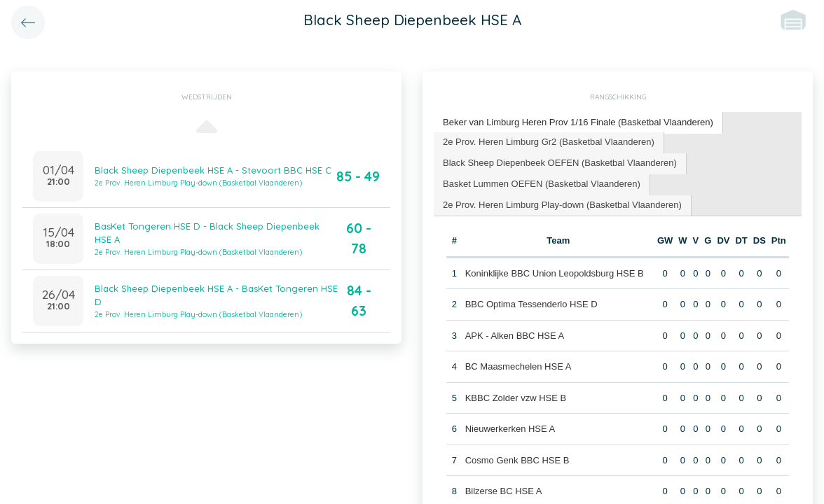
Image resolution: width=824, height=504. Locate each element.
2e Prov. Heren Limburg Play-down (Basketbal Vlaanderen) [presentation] (562, 205)
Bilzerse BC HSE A (504, 491)
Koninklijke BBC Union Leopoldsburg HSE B (555, 273)
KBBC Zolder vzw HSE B (516, 398)
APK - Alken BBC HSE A (515, 336)
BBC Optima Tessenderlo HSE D (531, 304)
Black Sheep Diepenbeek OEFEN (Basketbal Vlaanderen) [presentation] (560, 163)
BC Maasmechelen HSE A (519, 366)
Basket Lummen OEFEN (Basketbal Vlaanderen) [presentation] (542, 184)
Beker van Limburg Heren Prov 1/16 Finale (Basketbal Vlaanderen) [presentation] (578, 122)
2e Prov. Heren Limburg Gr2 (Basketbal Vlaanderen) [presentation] (549, 142)
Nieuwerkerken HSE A (510, 429)
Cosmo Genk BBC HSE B (517, 460)
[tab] (578, 123)
